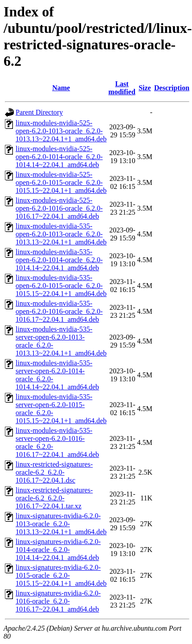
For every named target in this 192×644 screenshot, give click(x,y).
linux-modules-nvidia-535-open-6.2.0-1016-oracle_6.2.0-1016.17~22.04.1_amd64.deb (59, 311)
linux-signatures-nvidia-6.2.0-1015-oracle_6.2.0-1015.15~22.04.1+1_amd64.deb (61, 575)
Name (61, 88)
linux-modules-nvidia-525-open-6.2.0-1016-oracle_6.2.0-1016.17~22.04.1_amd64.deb (59, 208)
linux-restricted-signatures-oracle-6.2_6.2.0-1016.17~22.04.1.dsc (54, 472)
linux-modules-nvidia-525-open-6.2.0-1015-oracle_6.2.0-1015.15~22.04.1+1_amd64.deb (61, 182)
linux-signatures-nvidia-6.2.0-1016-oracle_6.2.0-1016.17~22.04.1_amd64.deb (58, 601)
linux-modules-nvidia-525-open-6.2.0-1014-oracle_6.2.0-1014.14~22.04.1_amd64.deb (59, 157)
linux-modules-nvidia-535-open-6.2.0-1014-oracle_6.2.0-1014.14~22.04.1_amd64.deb (59, 260)
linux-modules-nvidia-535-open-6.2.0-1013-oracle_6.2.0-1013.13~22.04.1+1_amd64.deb (61, 234)
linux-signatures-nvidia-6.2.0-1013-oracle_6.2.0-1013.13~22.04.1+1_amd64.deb (61, 524)
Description (172, 88)
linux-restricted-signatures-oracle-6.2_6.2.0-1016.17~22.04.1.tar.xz (54, 498)
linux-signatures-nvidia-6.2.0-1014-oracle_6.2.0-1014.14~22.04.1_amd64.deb (58, 550)
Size (145, 88)
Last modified (122, 88)
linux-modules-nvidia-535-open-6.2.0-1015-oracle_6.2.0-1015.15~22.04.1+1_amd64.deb (61, 286)
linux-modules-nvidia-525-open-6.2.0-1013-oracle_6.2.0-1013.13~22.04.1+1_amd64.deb (61, 131)
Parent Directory (39, 112)
